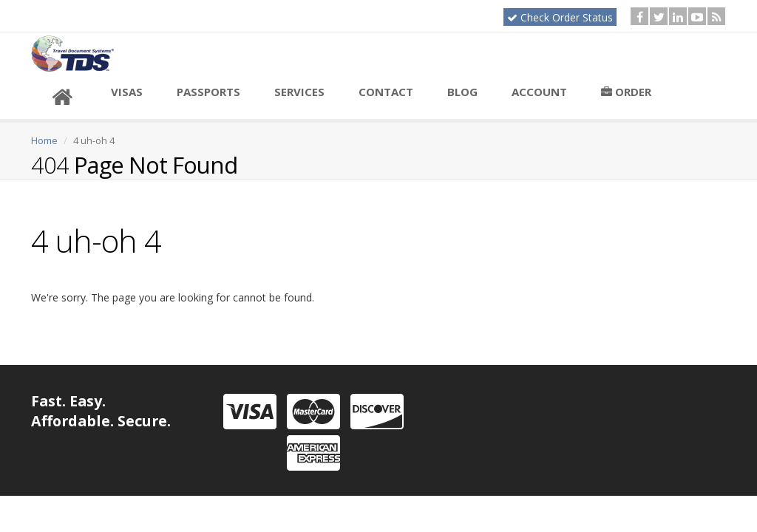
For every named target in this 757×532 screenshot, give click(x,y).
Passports (208, 92)
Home (44, 140)
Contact (386, 92)
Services (299, 92)
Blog (462, 92)
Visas (127, 92)
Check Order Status (560, 17)
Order (626, 92)
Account (539, 92)
